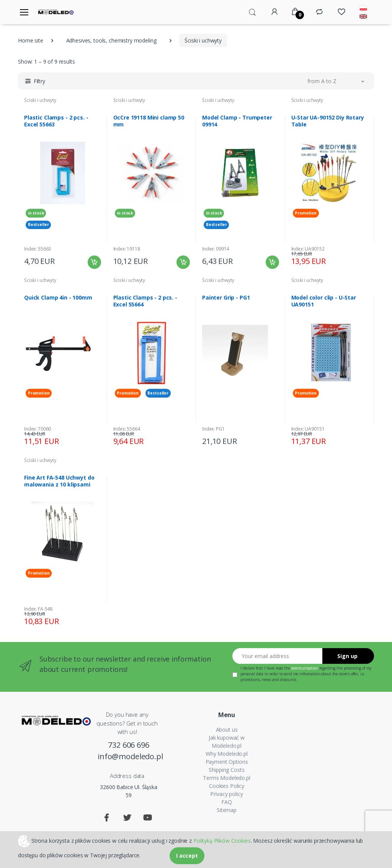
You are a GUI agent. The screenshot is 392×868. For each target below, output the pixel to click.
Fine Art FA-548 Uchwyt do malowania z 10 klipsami (59, 481)
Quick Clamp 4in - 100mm (58, 298)
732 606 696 (128, 745)
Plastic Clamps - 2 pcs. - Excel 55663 (56, 121)
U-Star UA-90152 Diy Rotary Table (328, 121)
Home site (31, 40)
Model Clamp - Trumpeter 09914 (237, 121)
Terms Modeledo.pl (227, 778)
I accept (187, 856)
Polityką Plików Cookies (222, 840)
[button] (252, 11)
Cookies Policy (227, 786)
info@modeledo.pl (129, 756)
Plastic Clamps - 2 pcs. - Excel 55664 (145, 301)
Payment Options (227, 762)
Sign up (347, 656)
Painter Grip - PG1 (226, 298)
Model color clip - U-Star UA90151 (324, 301)
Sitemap (227, 810)
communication (305, 668)
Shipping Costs (226, 770)
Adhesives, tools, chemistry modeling (111, 40)
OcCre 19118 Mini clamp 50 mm (149, 121)
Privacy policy (226, 794)
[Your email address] (278, 656)
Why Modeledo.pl (227, 754)
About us (227, 730)
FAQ (227, 802)
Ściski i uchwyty (40, 100)
